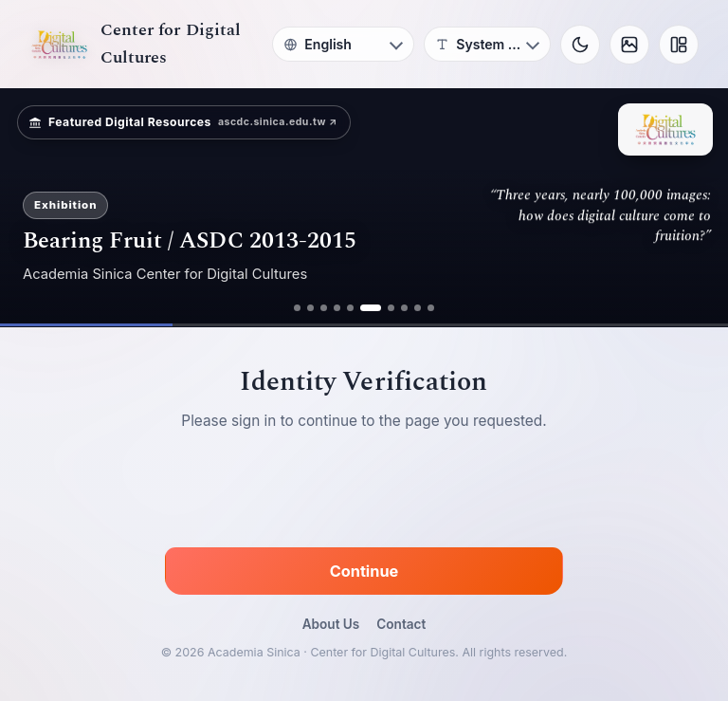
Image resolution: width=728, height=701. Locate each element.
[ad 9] (418, 308)
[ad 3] (324, 308)
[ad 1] (297, 308)
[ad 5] (350, 308)
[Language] (343, 44)
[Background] (629, 45)
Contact (401, 624)
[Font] (487, 44)
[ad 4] (337, 308)
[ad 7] (391, 308)
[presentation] (364, 492)
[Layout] (679, 45)
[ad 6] (371, 308)
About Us (331, 624)
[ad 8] (404, 308)
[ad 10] (431, 308)
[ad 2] (310, 308)
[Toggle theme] (580, 45)
